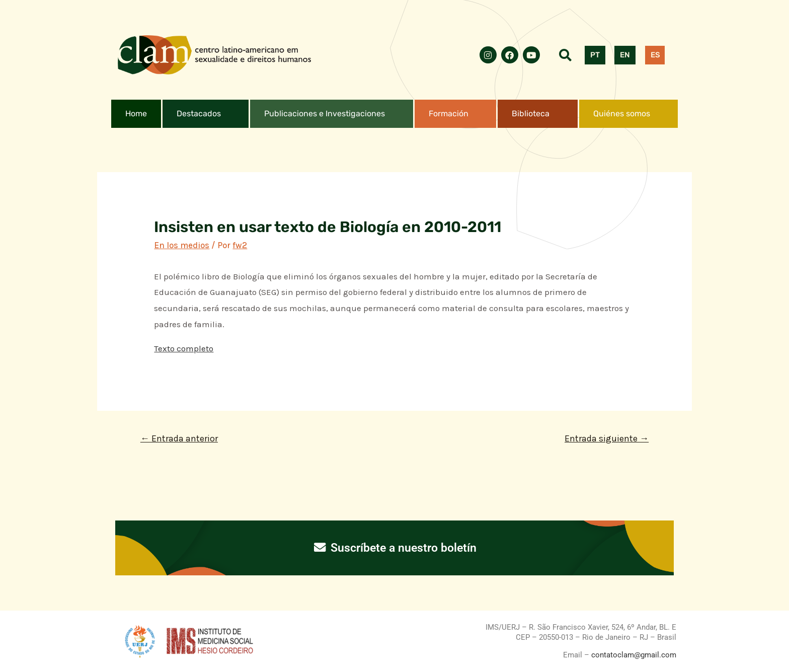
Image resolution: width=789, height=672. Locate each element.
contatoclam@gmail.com (633, 655)
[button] (206, 114)
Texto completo (184, 348)
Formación (449, 114)
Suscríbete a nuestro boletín (395, 548)
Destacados (199, 114)
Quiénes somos (622, 114)
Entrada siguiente (607, 438)
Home (136, 114)
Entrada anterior (179, 438)
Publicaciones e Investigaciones (325, 114)
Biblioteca (531, 114)
